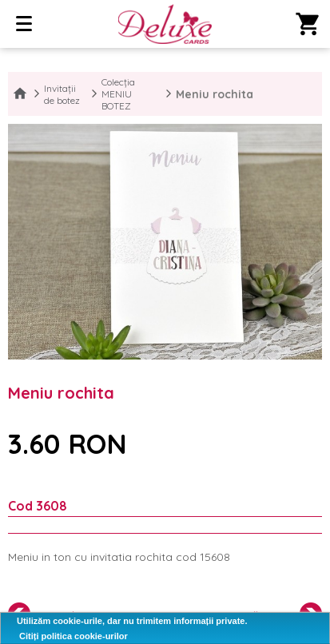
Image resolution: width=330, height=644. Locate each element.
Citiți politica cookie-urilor (74, 636)
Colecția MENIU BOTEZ (118, 94)
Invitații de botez (62, 94)
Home (20, 94)
